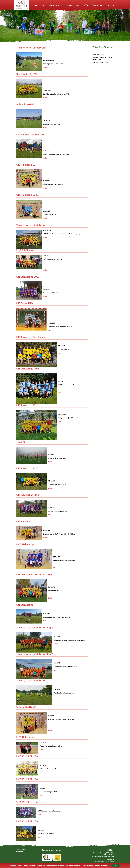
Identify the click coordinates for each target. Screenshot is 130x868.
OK (115, 866)
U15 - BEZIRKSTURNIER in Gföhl (34, 575)
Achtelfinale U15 (25, 104)
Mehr (45, 67)
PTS (86, 5)
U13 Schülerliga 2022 (28, 277)
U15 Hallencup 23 (26, 165)
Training (21, 442)
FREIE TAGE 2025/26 (100, 55)
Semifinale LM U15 (26, 74)
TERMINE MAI (97, 60)
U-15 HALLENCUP (26, 707)
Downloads (98, 5)
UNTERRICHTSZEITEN (100, 62)
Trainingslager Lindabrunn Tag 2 (35, 654)
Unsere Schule (55, 5)
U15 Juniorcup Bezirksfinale (32, 337)
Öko (78, 5)
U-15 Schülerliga (25, 250)
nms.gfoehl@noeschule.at (106, 856)
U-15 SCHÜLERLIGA (27, 756)
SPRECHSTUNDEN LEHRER (102, 57)
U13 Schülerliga (25, 605)
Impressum (21, 851)
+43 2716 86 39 (110, 855)
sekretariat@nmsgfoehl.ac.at (105, 861)
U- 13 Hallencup (25, 544)
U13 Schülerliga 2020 (28, 495)
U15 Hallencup (24, 521)
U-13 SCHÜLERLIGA (27, 779)
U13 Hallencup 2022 (27, 195)
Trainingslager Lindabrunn (31, 48)
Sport (69, 5)
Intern (111, 5)
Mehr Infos (105, 866)
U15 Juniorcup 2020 (27, 468)
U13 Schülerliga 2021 (28, 369)
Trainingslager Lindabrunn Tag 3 (34, 628)
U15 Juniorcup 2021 (27, 405)
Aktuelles (39, 5)
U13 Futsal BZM (25, 303)
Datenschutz (22, 849)
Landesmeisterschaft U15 (30, 135)
